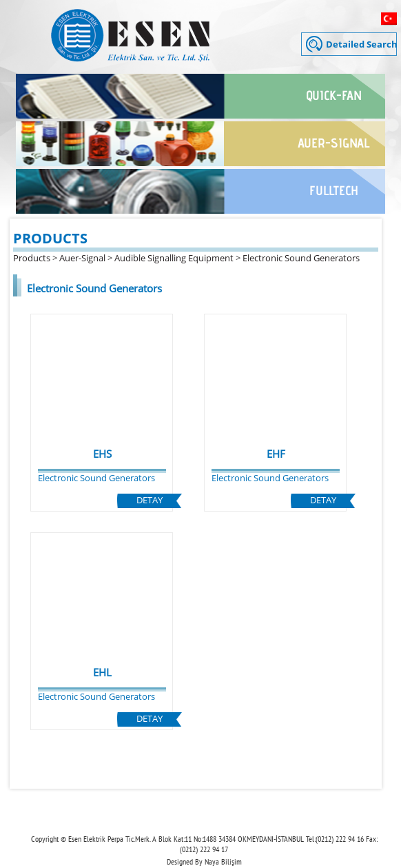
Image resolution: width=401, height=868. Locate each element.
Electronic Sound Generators (301, 258)
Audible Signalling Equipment (174, 258)
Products (32, 258)
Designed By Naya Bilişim (204, 861)
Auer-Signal (82, 258)
